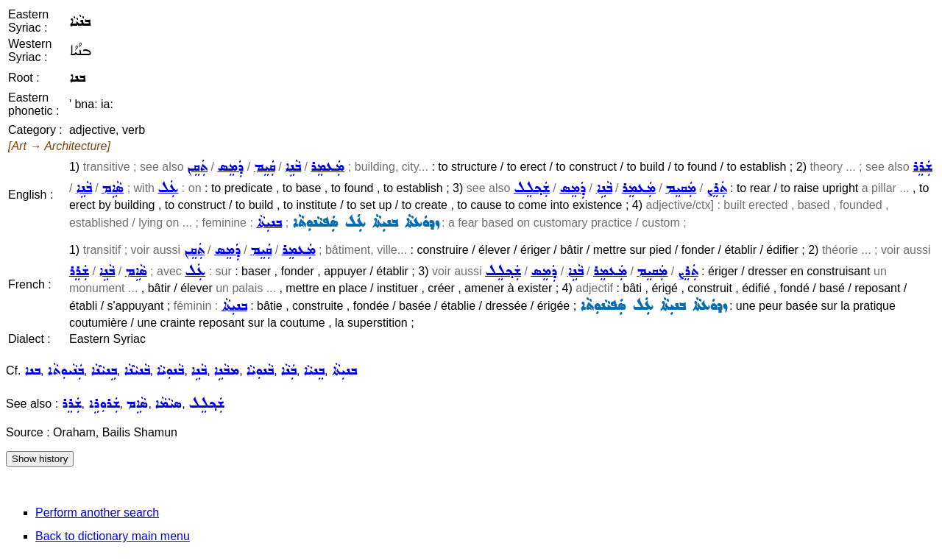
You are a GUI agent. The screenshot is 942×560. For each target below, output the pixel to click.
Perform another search (97, 513)
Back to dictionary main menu (113, 536)
